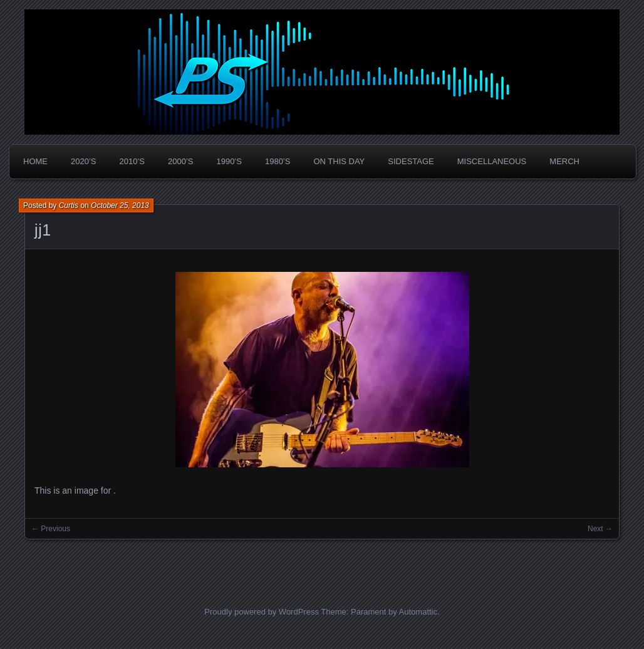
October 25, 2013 (120, 205)
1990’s (229, 161)
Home (35, 161)
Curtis (69, 205)
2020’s (83, 161)
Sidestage (411, 161)
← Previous (51, 529)
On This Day (339, 161)
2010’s (132, 161)
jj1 (43, 230)
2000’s (180, 161)
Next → (600, 529)
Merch (564, 161)
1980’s (278, 161)
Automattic (418, 612)
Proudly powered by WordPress (262, 612)
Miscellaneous (492, 161)
